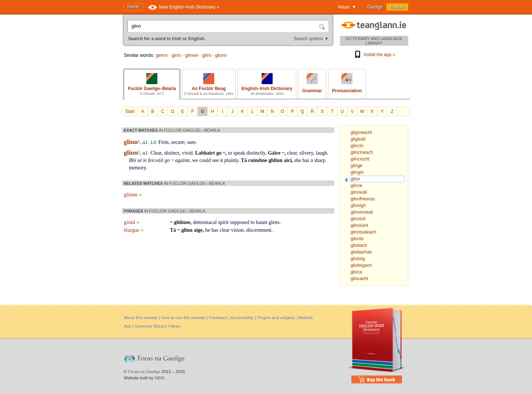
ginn (176, 55)
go (219, 153)
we (195, 160)
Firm (163, 142)
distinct (172, 153)
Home (133, 7)
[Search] (323, 26)
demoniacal (205, 222)
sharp (320, 160)
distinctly (256, 153)
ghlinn (276, 160)
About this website (141, 318)
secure (178, 142)
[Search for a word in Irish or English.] (224, 26)
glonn (221, 55)
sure (191, 142)
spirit (223, 222)
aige (198, 230)
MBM (159, 378)
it (222, 160)
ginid (132, 222)
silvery (306, 153)
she (298, 160)
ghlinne (182, 222)
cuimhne (258, 160)
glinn (187, 230)
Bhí (132, 160)
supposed (239, 222)
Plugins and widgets (276, 318)
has (306, 160)
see (215, 160)
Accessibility (242, 318)
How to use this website (184, 318)
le (145, 160)
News (175, 326)
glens (274, 222)
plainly (231, 160)
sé (140, 160)
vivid (187, 153)
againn (182, 160)
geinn (161, 55)
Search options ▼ (311, 39)
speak (239, 153)
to (230, 153)
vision (237, 230)
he (208, 230)
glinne (192, 55)
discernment (259, 230)
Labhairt (205, 153)
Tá (244, 160)
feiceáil (156, 160)
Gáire (274, 153)
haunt (261, 222)
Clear (156, 153)
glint (207, 55)
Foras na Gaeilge (144, 372)
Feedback (218, 318)
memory (137, 168)
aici (288, 160)
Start (130, 111)
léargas (134, 230)
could (205, 160)
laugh (322, 153)
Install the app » (374, 55)
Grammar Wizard (151, 326)
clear (292, 153)
